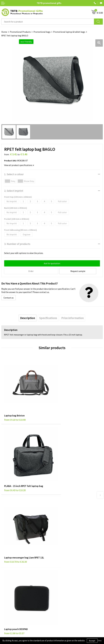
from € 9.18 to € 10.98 (15, 411)
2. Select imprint (14, 191)
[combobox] (48, 22)
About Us (58, 563)
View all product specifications (19, 165)
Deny (100, 641)
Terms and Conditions (12, 575)
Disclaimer (6, 571)
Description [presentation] (28, 318)
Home (4, 32)
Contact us (9, 298)
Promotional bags (42, 32)
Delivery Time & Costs (63, 524)
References (59, 571)
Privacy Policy (8, 567)
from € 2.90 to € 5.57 (65, 473)
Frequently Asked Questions (66, 520)
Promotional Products (20, 32)
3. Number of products (17, 244)
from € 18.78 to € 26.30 (16, 473)
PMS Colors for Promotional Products (71, 536)
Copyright (6, 580)
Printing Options (61, 532)
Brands (5, 563)
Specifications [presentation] (48, 318)
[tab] (28, 318)
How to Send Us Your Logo (65, 540)
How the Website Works (64, 528)
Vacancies (58, 567)
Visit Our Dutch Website (64, 575)
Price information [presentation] (73, 318)
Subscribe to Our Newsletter (14, 584)
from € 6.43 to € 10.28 (66, 411)
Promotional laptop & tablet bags (69, 32)
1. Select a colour (14, 174)
